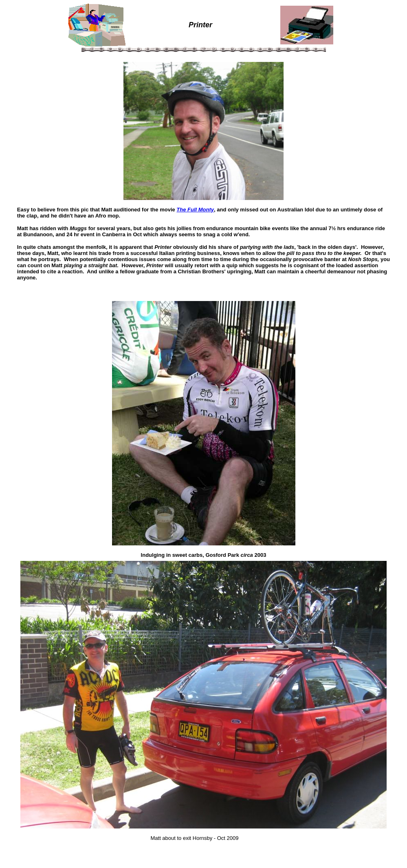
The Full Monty (195, 210)
